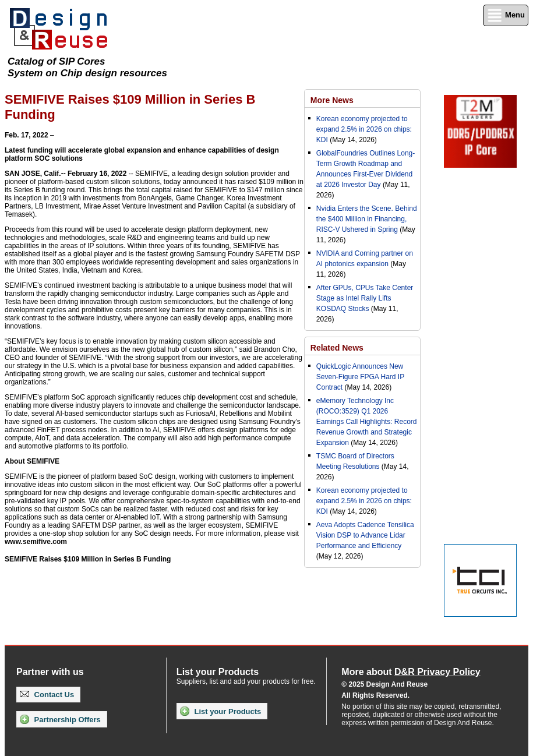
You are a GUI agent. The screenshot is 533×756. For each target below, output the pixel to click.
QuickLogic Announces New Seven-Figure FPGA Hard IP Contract (360, 377)
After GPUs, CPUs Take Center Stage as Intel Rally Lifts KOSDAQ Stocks (365, 298)
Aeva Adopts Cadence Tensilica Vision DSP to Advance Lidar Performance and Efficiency (365, 535)
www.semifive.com (36, 542)
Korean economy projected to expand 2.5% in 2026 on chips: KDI (364, 129)
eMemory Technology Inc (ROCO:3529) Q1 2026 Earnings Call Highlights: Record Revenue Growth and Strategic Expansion (367, 422)
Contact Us (47, 695)
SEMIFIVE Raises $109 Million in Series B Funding (88, 559)
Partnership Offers (60, 719)
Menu (506, 15)
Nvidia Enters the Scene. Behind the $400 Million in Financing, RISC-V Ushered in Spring (367, 219)
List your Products (220, 711)
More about (411, 672)
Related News (337, 348)
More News (332, 100)
